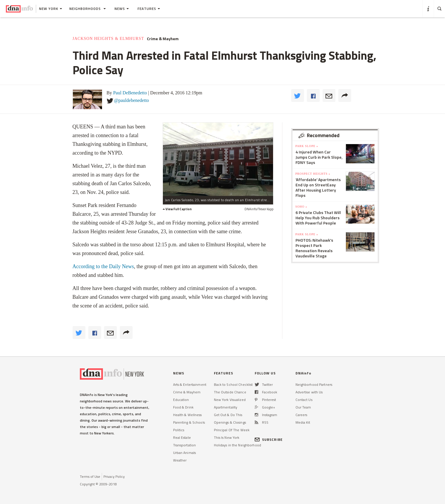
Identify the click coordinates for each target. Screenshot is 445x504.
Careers (301, 415)
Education (181, 400)
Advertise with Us (309, 392)
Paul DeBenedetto (130, 93)
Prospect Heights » (313, 174)
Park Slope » (307, 146)
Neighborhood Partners (314, 384)
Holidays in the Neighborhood (238, 445)
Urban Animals (185, 453)
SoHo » (301, 207)
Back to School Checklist (233, 384)
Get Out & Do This (228, 415)
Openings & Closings (230, 422)
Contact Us (304, 400)
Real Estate (182, 437)
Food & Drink (183, 407)
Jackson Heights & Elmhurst (108, 39)
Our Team (303, 407)
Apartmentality (226, 407)
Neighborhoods (88, 9)
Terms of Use (90, 476)
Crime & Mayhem (163, 39)
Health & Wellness (188, 415)
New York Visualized (230, 400)
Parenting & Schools (189, 422)
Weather (180, 460)
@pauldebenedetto (132, 100)
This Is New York (227, 437)
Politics (179, 430)
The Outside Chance (230, 392)
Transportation (185, 445)
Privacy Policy (114, 476)
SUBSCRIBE (269, 440)
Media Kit (303, 422)
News (122, 9)
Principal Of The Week (232, 430)
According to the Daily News (103, 266)
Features (149, 9)
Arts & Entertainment (190, 384)
